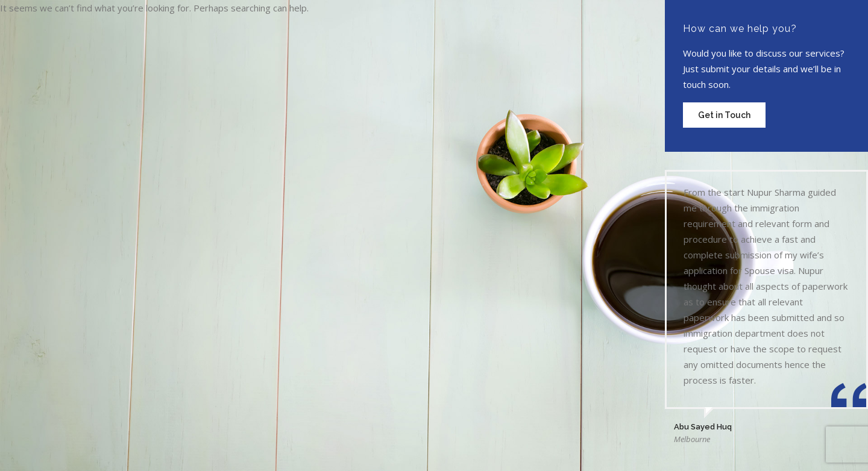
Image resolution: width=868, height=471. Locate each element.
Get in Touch (724, 115)
